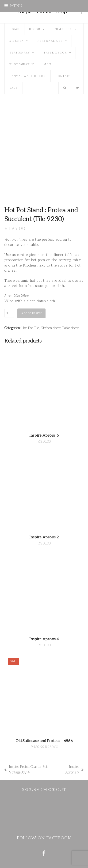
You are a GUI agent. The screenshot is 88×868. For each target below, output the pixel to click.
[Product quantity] (9, 313)
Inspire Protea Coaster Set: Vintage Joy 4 (26, 770)
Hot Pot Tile (30, 328)
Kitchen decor (51, 328)
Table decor (71, 328)
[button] (13, 6)
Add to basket (31, 313)
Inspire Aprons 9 (72, 770)
